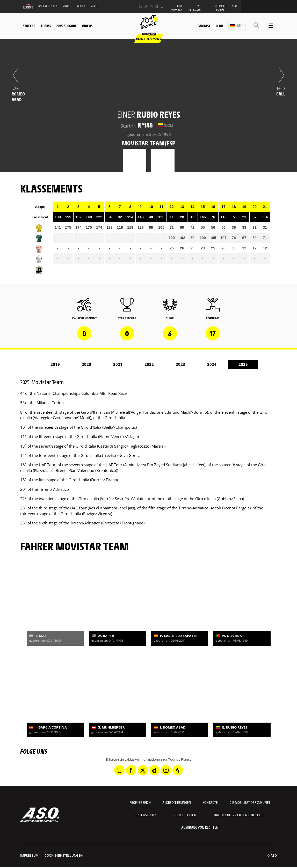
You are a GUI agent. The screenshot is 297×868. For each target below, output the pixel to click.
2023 (180, 364)
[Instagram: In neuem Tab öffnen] (151, 6)
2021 (118, 364)
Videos (87, 26)
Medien (81, 6)
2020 (86, 364)
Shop (235, 6)
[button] (237, 26)
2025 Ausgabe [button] (66, 26)
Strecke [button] (29, 26)
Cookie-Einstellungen (64, 855)
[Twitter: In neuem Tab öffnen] (140, 6)
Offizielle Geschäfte (221, 8)
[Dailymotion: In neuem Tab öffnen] (157, 6)
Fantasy (204, 26)
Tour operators (176, 8)
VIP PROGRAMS (195, 8)
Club (219, 26)
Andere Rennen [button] (48, 6)
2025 (243, 364)
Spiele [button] (94, 6)
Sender (67, 6)
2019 (55, 364)
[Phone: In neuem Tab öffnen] (162, 6)
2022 (149, 364)
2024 (212, 364)
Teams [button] (46, 26)
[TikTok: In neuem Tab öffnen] (146, 6)
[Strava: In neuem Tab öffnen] (178, 770)
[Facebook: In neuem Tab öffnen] (135, 6)
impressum (29, 855)
